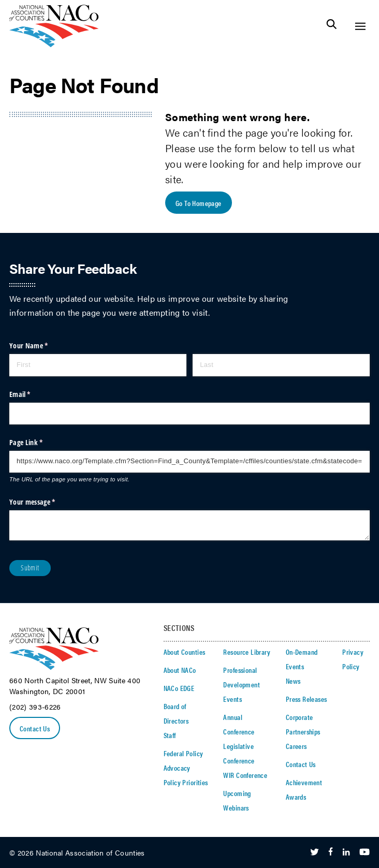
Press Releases (307, 699)
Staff (170, 735)
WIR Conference (245, 775)
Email (33, 394)
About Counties (185, 652)
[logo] (54, 44)
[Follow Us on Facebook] (331, 852)
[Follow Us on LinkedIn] (346, 852)
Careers (296, 746)
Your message (45, 502)
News (293, 681)
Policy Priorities (186, 782)
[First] (98, 365)
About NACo (180, 670)
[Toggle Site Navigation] (360, 26)
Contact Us (35, 728)
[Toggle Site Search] (332, 26)
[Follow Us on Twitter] (315, 852)
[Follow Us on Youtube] (365, 852)
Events (232, 699)
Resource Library (247, 652)
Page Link (39, 443)
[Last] (281, 365)
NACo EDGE (179, 688)
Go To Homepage (199, 203)
